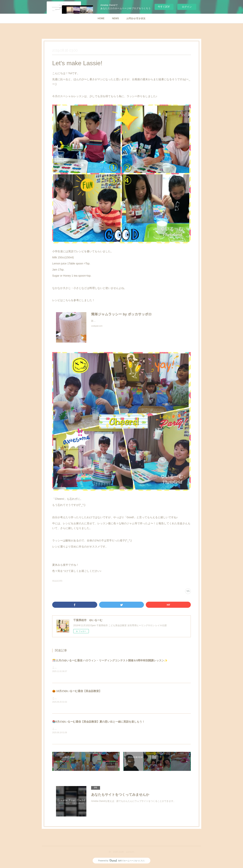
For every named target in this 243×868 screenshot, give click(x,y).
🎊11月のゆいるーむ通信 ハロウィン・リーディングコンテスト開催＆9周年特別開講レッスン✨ (110, 660)
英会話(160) (57, 581)
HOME (101, 18)
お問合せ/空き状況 (136, 18)
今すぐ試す (164, 7)
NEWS (115, 18)
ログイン (187, 7)
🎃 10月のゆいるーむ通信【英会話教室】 (77, 691)
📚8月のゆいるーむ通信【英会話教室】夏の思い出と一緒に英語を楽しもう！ (98, 722)
